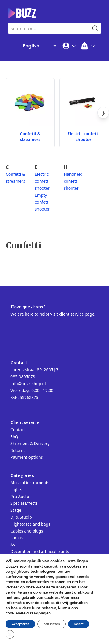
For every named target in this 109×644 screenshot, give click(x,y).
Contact (18, 430)
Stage (16, 510)
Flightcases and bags (30, 524)
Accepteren (20, 624)
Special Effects (24, 503)
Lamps (17, 538)
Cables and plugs (27, 531)
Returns (18, 450)
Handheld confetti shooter (73, 181)
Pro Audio (20, 496)
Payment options (27, 457)
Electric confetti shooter (42, 181)
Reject (79, 624)
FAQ (14, 437)
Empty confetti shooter (42, 202)
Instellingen (77, 561)
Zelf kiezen (52, 624)
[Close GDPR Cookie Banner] (10, 634)
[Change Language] (38, 46)
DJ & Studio (21, 517)
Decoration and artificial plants (40, 551)
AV (13, 545)
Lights (16, 490)
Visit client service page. (73, 314)
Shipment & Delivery (30, 443)
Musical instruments (30, 483)
